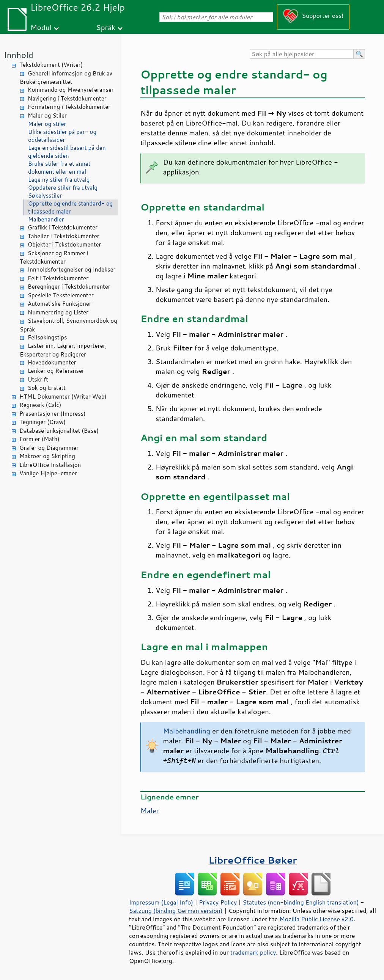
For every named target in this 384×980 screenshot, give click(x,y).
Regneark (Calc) (40, 405)
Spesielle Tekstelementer (61, 295)
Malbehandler (46, 219)
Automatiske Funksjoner (60, 304)
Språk (106, 27)
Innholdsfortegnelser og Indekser (72, 269)
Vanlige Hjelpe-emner (48, 473)
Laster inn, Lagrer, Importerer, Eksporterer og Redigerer (63, 350)
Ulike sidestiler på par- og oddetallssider (62, 136)
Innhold (19, 55)
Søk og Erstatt (47, 388)
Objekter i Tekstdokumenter (64, 244)
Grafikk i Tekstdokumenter (63, 227)
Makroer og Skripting (47, 456)
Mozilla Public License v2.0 (316, 919)
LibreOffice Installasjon (50, 465)
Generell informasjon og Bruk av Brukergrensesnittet (66, 78)
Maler (150, 810)
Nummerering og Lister (58, 312)
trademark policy (253, 952)
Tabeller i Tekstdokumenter (64, 236)
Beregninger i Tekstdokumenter (69, 287)
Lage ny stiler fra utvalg (59, 180)
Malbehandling (187, 731)
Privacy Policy (218, 902)
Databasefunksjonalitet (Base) (59, 431)
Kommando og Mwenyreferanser (71, 90)
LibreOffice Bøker (253, 860)
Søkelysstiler (45, 196)
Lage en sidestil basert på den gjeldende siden (67, 152)
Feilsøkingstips (47, 337)
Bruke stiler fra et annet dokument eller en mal (59, 168)
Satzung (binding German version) (176, 911)
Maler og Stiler (47, 115)
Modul (41, 27)
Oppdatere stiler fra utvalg (63, 188)
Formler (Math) (39, 439)
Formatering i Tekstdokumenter (69, 107)
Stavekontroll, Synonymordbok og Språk (68, 325)
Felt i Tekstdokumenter (58, 278)
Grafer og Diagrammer (49, 448)
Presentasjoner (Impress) (53, 414)
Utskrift (38, 379)
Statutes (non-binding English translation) (301, 902)
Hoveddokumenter (52, 362)
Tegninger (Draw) (42, 422)
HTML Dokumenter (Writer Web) (63, 397)
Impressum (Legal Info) (161, 902)
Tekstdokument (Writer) (51, 65)
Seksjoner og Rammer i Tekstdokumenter (54, 258)
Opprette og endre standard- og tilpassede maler (70, 207)
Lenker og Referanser (56, 371)
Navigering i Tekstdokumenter (67, 98)
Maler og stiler (47, 124)
